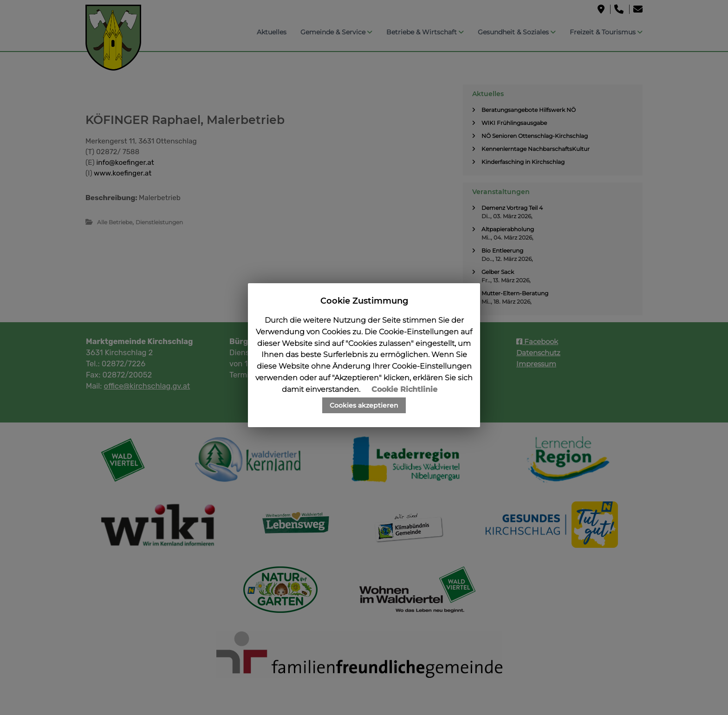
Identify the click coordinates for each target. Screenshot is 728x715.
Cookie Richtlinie (404, 389)
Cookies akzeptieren (364, 405)
